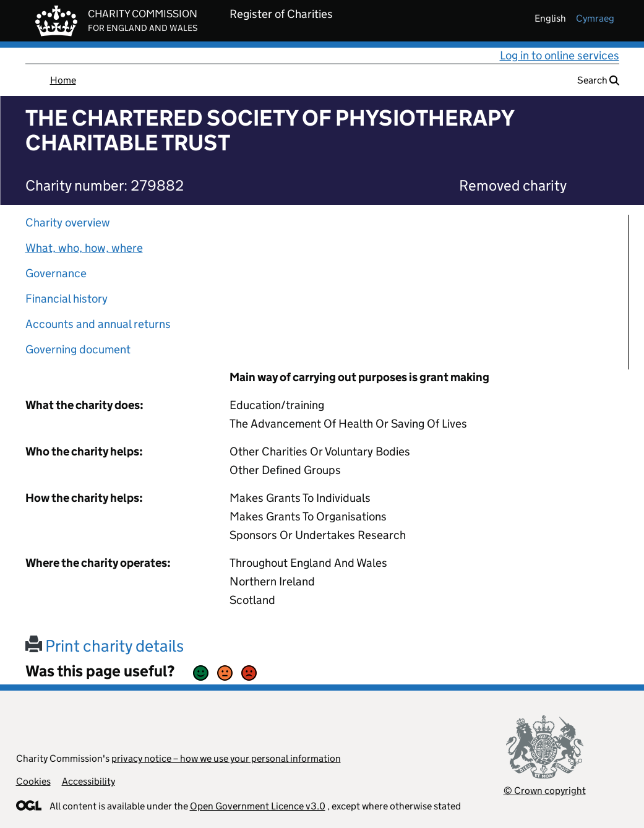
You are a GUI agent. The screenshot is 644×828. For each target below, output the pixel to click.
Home (63, 80)
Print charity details (105, 646)
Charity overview (68, 222)
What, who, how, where (84, 248)
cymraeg (595, 18)
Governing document (78, 349)
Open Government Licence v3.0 (258, 806)
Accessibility (88, 781)
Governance (56, 273)
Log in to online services (560, 55)
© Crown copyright (545, 791)
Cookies (33, 781)
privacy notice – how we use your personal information (226, 758)
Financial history (67, 299)
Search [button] (598, 80)
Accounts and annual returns (98, 324)
